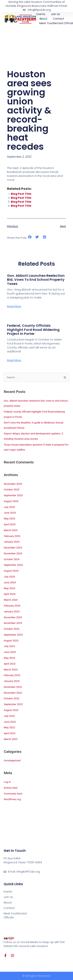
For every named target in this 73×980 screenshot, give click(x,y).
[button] (30, 237)
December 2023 (13, 617)
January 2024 (12, 611)
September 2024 (13, 565)
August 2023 (11, 640)
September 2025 (13, 495)
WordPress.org (12, 799)
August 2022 (11, 710)
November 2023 (13, 623)
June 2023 (10, 652)
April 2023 (10, 664)
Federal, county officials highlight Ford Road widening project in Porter (33, 330)
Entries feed (11, 788)
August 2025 (11, 501)
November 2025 (13, 484)
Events (41, 14)
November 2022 (13, 693)
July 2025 (9, 507)
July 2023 (9, 646)
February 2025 (12, 536)
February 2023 (12, 675)
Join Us (55, 14)
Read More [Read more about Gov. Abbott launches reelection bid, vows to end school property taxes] (14, 306)
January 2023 (12, 681)
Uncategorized (12, 760)
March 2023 (11, 669)
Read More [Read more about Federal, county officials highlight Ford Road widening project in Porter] (14, 360)
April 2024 (10, 594)
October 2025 (12, 489)
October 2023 (12, 629)
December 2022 (13, 687)
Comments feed (13, 794)
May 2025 (9, 518)
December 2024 (13, 548)
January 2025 (12, 542)
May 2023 (9, 658)
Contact (59, 19)
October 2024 (12, 559)
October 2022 (12, 698)
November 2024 (13, 553)
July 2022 (9, 716)
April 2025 (10, 524)
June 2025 (10, 513)
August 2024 (11, 571)
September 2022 (13, 704)
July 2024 (9, 577)
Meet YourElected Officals (15, 915)
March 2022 (11, 739)
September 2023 (13, 635)
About (43, 19)
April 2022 (10, 733)
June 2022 (10, 722)
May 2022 (9, 727)
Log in (7, 782)
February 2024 (12, 606)
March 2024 (11, 600)
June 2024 (10, 582)
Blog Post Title (21, 194)
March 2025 (11, 530)
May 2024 (9, 588)
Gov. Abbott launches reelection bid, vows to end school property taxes (36, 280)
